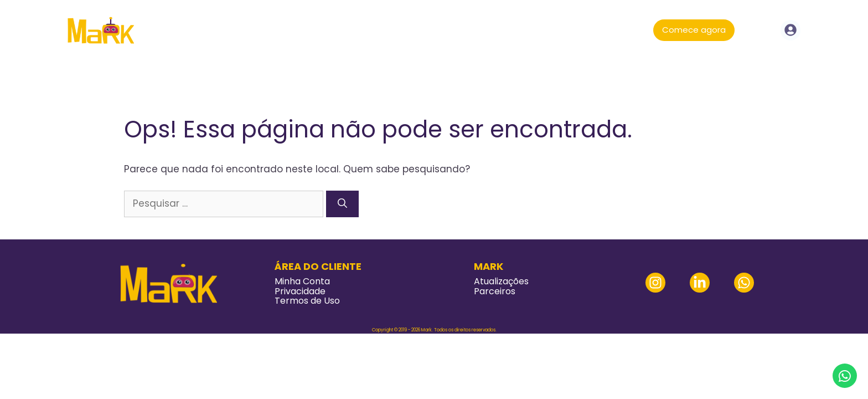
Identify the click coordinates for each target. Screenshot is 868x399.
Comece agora (694, 30)
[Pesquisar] (342, 204)
